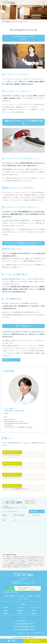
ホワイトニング (36, 608)
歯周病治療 (20, 611)
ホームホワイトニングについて (13, 478)
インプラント (21, 608)
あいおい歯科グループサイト (24, 622)
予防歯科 (20, 614)
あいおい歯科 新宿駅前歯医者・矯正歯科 (24, 628)
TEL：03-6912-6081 (10, 513)
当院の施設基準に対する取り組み (11, 593)
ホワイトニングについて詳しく (13, 456)
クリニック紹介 (20, 597)
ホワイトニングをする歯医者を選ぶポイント (16, 490)
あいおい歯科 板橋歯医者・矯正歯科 (24, 625)
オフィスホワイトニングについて (13, 467)
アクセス (20, 600)
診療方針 (12, 597)
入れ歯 (5, 611)
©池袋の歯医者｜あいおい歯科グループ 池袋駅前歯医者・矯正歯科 (31, 634)
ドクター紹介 (30, 597)
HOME (6, 597)
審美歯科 (34, 614)
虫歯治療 (6, 608)
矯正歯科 (6, 614)
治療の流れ (38, 597)
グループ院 (23, 619)
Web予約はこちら (9, 360)
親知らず (34, 611)
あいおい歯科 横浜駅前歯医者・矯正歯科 (24, 631)
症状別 (26, 600)
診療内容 (23, 606)
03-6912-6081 (25, 579)
